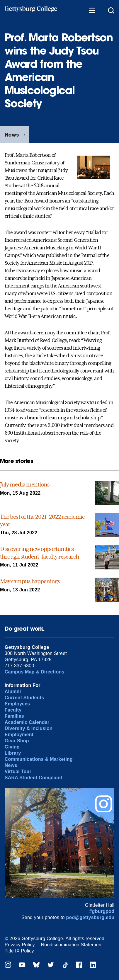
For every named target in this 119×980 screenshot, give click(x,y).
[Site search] (111, 10)
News (12, 135)
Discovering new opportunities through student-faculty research (39, 553)
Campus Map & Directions (35, 672)
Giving (12, 747)
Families (14, 716)
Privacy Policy (20, 945)
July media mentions (25, 484)
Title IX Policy (19, 951)
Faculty (13, 710)
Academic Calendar (27, 722)
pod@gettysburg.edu (90, 917)
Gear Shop (17, 741)
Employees (17, 704)
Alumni (13, 691)
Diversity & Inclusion (29, 728)
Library (13, 753)
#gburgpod (102, 911)
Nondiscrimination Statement (72, 945)
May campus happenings (30, 581)
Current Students (24, 698)
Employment (19, 735)
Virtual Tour (18, 771)
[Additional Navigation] (92, 10)
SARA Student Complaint (34, 778)
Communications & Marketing (39, 759)
